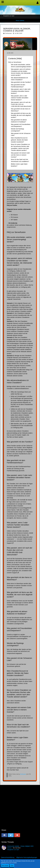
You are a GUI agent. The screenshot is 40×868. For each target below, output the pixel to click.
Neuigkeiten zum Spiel (13, 850)
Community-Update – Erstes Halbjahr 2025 (20, 846)
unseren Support (12, 573)
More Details (5, 865)
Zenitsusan (8, 33)
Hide (19, 58)
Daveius (9, 848)
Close (12, 865)
